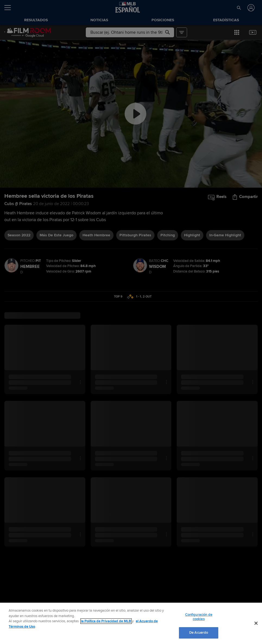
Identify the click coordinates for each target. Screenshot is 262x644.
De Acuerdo (199, 633)
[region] (131, 623)
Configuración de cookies (199, 617)
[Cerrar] (256, 623)
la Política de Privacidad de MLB (106, 621)
